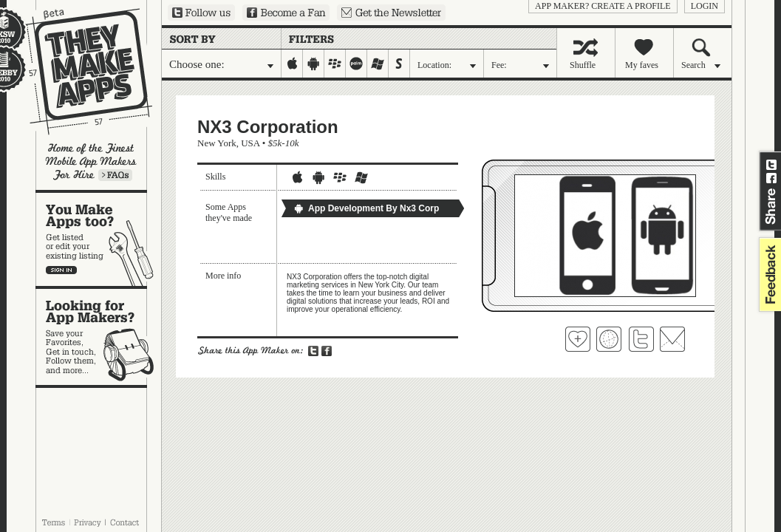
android (314, 64)
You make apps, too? (99, 239)
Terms (53, 522)
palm (357, 64)
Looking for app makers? (99, 337)
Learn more (115, 175)
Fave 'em (578, 339)
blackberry (335, 64)
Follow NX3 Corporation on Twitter (641, 339)
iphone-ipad (292, 64)
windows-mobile (378, 64)
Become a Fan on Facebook (286, 13)
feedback (768, 274)
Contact (126, 522)
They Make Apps (79, 71)
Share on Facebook (771, 178)
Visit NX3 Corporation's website (609, 339)
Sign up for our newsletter (391, 13)
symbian (399, 64)
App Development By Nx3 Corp (366, 208)
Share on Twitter (771, 165)
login (705, 6)
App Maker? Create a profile (603, 6)
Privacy (88, 522)
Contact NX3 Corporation (672, 339)
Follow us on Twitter (201, 13)
